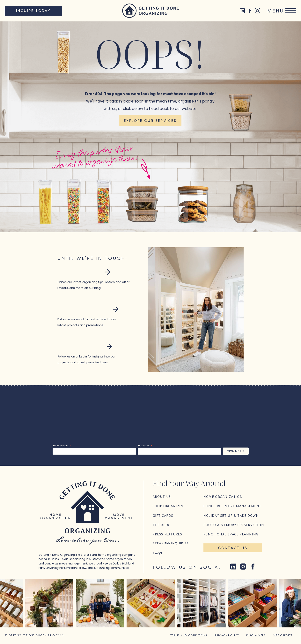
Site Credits (283, 635)
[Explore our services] (150, 121)
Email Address (62, 446)
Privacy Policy (227, 635)
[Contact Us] (233, 548)
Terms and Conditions (189, 635)
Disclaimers (256, 635)
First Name (145, 446)
